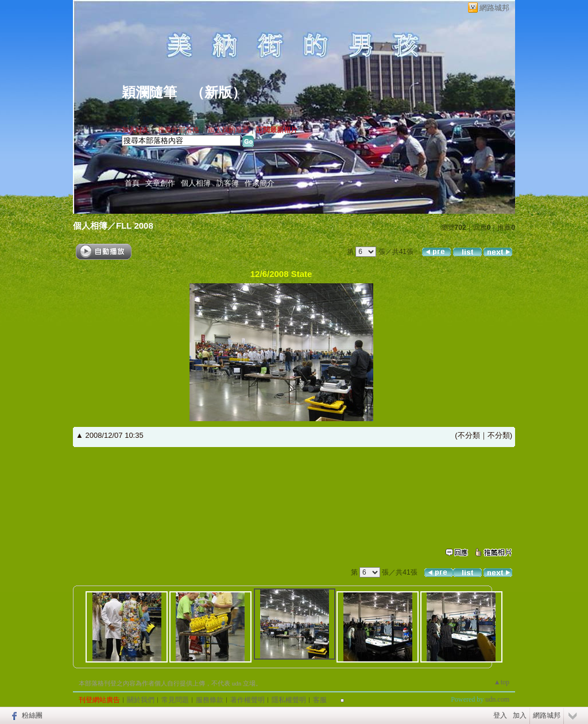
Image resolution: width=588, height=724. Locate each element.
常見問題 (175, 700)
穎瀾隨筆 (149, 93)
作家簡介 (260, 183)
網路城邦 (494, 8)
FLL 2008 (135, 226)
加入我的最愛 (229, 130)
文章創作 (160, 183)
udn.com (497, 699)
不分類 (469, 435)
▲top (502, 682)
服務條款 (210, 700)
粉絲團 (32, 715)
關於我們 (141, 700)
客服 (320, 700)
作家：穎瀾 (139, 120)
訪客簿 (228, 183)
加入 (520, 715)
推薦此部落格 (179, 130)
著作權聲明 (247, 700)
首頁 (132, 183)
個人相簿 (196, 183)
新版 (218, 93)
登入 (500, 715)
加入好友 (136, 130)
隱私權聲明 (289, 700)
